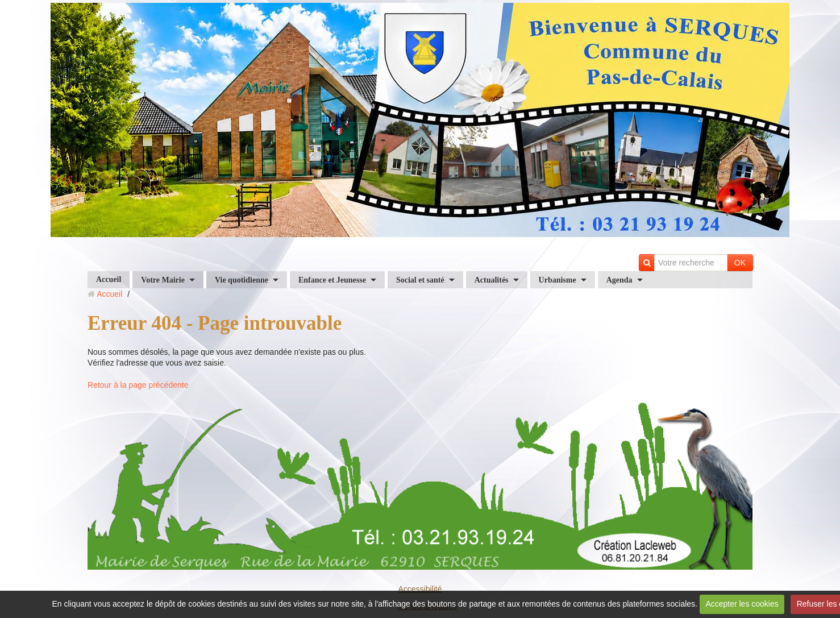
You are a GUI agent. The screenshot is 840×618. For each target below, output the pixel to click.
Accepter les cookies (742, 604)
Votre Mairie (163, 280)
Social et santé (420, 280)
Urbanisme (558, 280)
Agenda (619, 280)
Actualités (492, 280)
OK (740, 263)
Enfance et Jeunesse (332, 280)
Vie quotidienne (242, 280)
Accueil (109, 279)
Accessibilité (420, 589)
